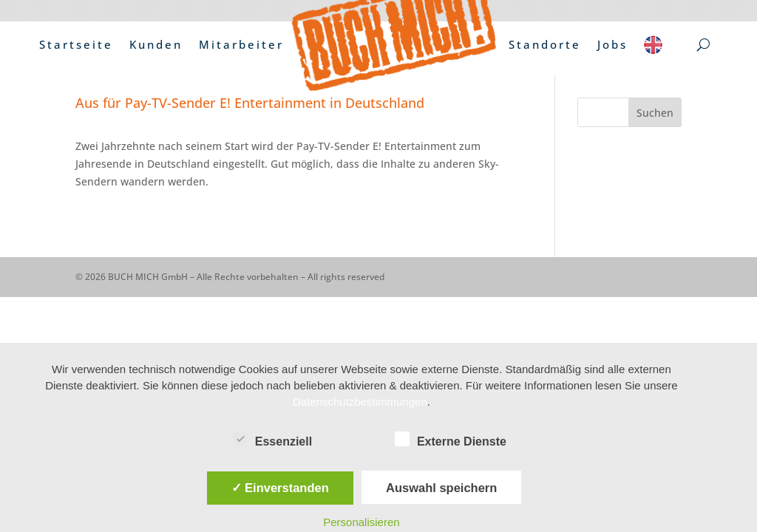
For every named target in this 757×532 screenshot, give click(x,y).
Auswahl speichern (441, 488)
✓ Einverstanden (280, 488)
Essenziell (272, 440)
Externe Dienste (451, 440)
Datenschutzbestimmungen (360, 402)
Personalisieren (361, 522)
